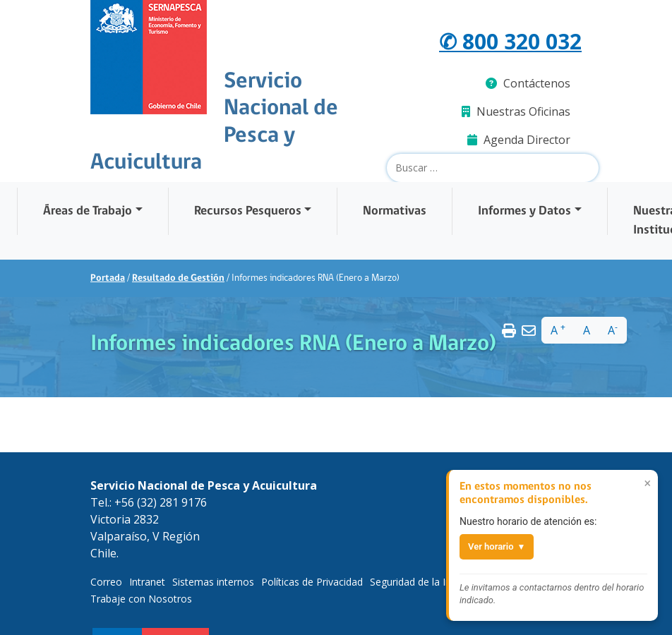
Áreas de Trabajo (88, 211)
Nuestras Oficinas (516, 111)
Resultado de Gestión (178, 278)
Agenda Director (519, 140)
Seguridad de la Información (434, 582)
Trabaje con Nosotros (141, 599)
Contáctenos (528, 83)
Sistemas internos (213, 582)
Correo (106, 582)
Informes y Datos (524, 211)
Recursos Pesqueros (248, 211)
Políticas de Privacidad (312, 582)
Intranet (147, 582)
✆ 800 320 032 (510, 41)
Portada (108, 278)
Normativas (395, 211)
